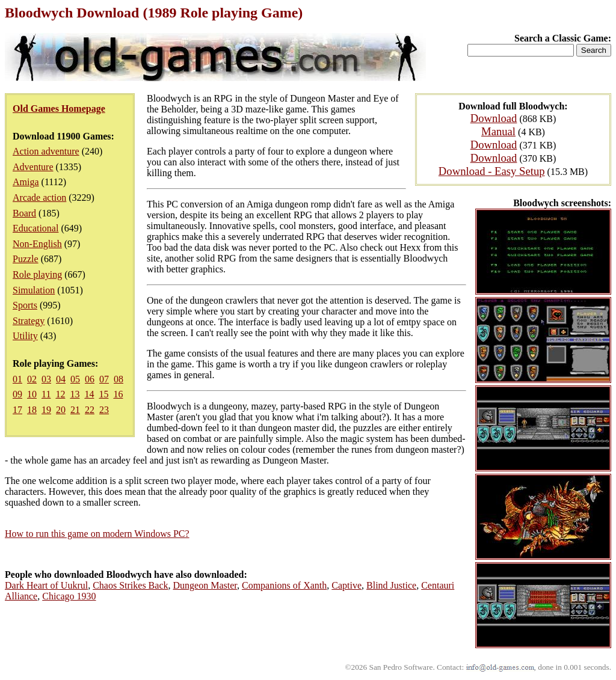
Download (494, 118)
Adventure (33, 167)
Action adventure (46, 151)
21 (75, 410)
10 (32, 394)
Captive (346, 585)
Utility (25, 336)
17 (17, 410)
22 (90, 410)
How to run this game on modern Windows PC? (97, 534)
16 (118, 394)
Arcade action (39, 198)
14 (89, 394)
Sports (25, 305)
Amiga (26, 182)
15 (103, 394)
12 (60, 394)
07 (104, 379)
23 (104, 410)
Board (24, 213)
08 (119, 379)
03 (46, 379)
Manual (498, 131)
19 (46, 410)
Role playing (37, 274)
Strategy (29, 321)
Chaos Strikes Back (130, 585)
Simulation (34, 290)
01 (17, 379)
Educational (35, 228)
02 (32, 379)
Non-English (37, 244)
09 (17, 394)
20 (61, 410)
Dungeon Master (205, 585)
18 (32, 410)
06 (90, 379)
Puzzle (26, 259)
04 (61, 379)
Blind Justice (391, 585)
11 (46, 394)
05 (75, 379)
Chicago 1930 (69, 596)
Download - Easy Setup (492, 171)
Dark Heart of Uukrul (46, 585)
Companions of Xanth (284, 585)
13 (75, 394)
